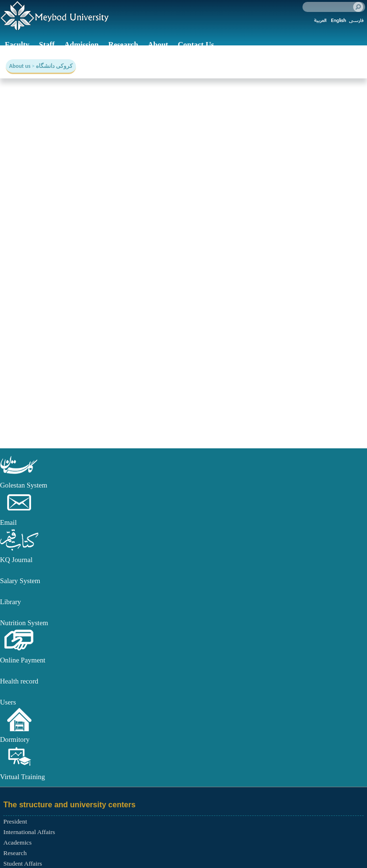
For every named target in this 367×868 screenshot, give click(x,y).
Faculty (17, 45)
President (15, 821)
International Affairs (29, 832)
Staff (47, 45)
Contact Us (196, 45)
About (158, 45)
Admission (81, 45)
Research (123, 45)
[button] (19, 475)
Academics (17, 842)
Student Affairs (23, 863)
